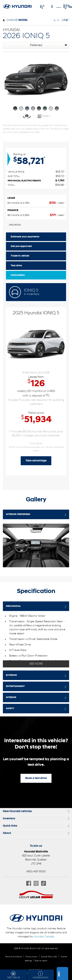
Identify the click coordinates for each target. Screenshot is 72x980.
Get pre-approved (21, 246)
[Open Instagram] (36, 883)
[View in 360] (27, 116)
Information (18, 275)
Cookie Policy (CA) (49, 957)
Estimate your (25, 237)
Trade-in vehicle (20, 256)
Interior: (18, 514)
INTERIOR (11, 697)
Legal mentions (15, 224)
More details (36, 444)
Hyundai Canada (44, 937)
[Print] (67, 20)
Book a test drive (36, 778)
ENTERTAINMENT (15, 686)
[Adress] (54, 6)
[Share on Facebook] (55, 20)
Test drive (16, 266)
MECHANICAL (13, 606)
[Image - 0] (36, 545)
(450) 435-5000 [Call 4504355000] (36, 872)
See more (36, 664)
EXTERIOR (11, 675)
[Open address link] (36, 860)
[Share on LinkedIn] (63, 20)
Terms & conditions (14, 957)
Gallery (44, 116)
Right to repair (41, 961)
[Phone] (42, 6)
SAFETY (10, 709)
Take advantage (36, 461)
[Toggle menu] (65, 6)
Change (15, 20)
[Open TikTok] (44, 883)
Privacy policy (31, 957)
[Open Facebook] (29, 883)
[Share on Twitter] (59, 20)
